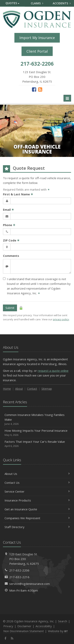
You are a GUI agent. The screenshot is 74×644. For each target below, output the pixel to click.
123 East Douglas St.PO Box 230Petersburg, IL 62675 (24, 559)
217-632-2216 (19, 577)
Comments (11, 256)
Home (7, 389)
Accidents (62, 3)
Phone (9, 225)
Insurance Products (37, 500)
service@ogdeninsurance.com (30, 584)
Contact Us (37, 483)
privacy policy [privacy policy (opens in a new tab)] (61, 319)
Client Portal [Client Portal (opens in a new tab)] (37, 51)
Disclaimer (24, 626)
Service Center (37, 491)
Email (8, 210)
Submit (10, 308)
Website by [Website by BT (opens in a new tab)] (58, 631)
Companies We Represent (37, 518)
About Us (37, 474)
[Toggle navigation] (67, 98)
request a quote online (53, 371)
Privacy (8, 626)
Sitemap (47, 389)
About (19, 389)
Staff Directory (37, 527)
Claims (37, 3)
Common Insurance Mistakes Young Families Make (37, 419)
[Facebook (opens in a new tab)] (34, 89)
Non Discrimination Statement (24, 631)
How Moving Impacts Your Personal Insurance (37, 433)
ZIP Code (11, 240)
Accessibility (44, 626)
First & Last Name (18, 194)
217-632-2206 (19, 570)
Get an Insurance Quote (37, 509)
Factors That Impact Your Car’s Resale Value (37, 444)
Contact (32, 389)
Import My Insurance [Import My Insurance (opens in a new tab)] (37, 38)
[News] (40, 89)
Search (63, 621)
